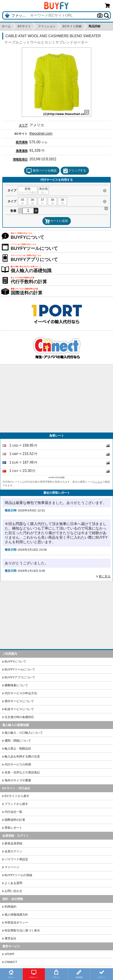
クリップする (74, 171)
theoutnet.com (41, 133)
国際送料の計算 (15, 820)
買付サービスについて (19, 701)
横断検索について (16, 685)
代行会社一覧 (13, 812)
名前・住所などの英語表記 (22, 772)
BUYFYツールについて (20, 669)
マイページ (12, 867)
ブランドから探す (16, 804)
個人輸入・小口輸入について (24, 733)
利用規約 (10, 907)
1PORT (10, 954)
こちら (99, 482)
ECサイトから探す (17, 796)
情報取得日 (20, 159)
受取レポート (13, 828)
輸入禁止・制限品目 (18, 749)
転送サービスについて (19, 709)
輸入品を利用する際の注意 (22, 756)
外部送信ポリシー (16, 923)
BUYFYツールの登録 (18, 875)
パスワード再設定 (16, 859)
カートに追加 (56, 221)
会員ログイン (13, 851)
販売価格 (22, 142)
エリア (23, 125)
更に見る (105, 576)
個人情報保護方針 (16, 915)
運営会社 (10, 938)
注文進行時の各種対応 (19, 717)
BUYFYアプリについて (20, 677)
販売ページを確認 (41, 171)
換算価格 (22, 151)
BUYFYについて (15, 661)
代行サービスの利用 (18, 764)
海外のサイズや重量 (18, 780)
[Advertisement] (56, 398)
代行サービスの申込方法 (21, 693)
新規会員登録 (13, 843)
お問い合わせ (13, 891)
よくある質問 (13, 883)
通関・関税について (18, 741)
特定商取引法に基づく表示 (22, 930)
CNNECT (11, 962)
